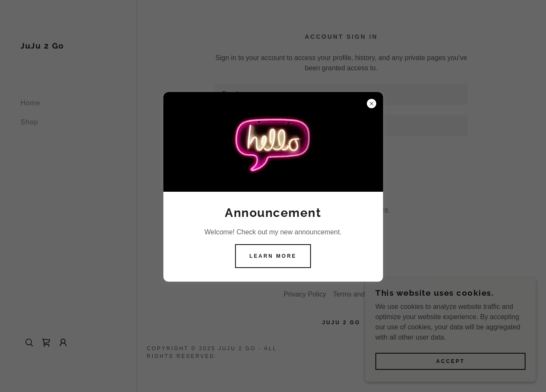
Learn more (273, 256)
